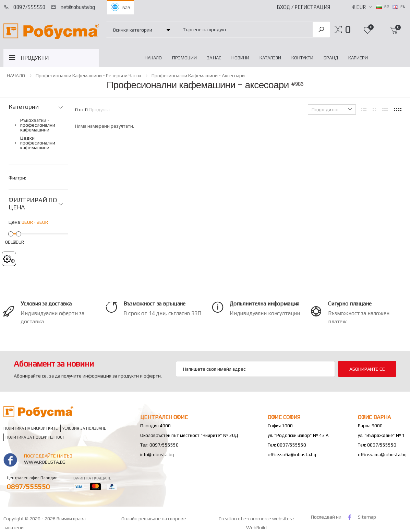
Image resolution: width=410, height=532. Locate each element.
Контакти (302, 58)
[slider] (11, 234)
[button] (348, 30)
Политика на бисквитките (31, 428)
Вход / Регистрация (303, 7)
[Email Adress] (255, 369)
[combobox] (244, 29)
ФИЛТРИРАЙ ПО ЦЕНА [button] (33, 204)
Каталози (270, 58)
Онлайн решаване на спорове (154, 519)
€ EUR (359, 7)
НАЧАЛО (153, 58)
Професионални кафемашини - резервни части (88, 76)
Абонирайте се (367, 369)
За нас (214, 58)
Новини (240, 58)
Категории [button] (23, 107)
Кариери (358, 58)
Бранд (331, 58)
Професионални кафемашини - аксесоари (198, 76)
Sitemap (367, 517)
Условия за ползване (84, 428)
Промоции (184, 58)
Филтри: (17, 178)
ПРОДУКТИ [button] (35, 58)
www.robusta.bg (45, 462)
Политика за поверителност (35, 437)
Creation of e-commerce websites (256, 519)
